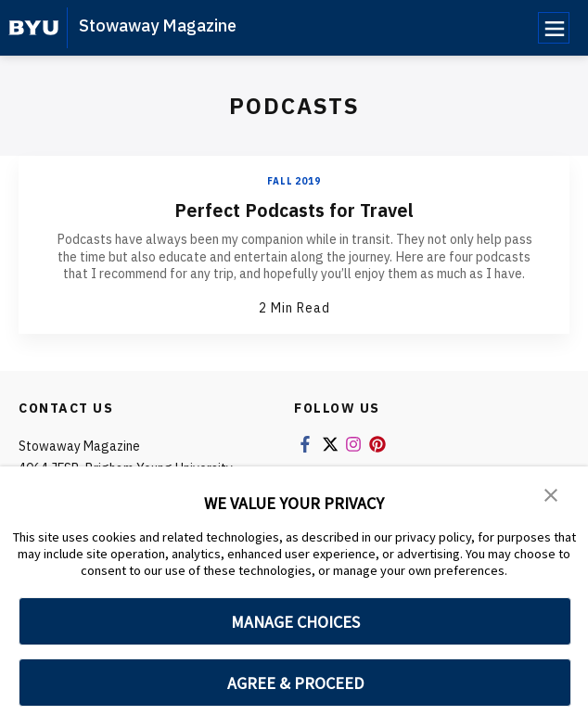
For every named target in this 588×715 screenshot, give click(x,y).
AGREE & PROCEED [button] (295, 683)
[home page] (34, 28)
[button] (551, 493)
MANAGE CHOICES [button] (295, 622)
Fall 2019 (294, 181)
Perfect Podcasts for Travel (294, 210)
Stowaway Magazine (158, 26)
